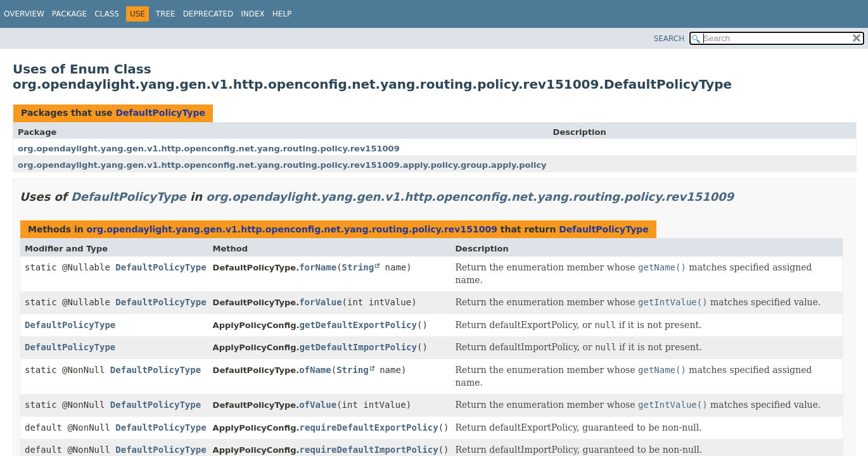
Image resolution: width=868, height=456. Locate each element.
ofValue (318, 405)
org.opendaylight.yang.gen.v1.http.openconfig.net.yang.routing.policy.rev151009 (209, 149)
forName (318, 267)
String (358, 267)
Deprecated (208, 14)
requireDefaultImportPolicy (369, 450)
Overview (24, 14)
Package (69, 14)
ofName (315, 370)
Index (253, 14)
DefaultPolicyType (160, 113)
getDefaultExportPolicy (358, 325)
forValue (320, 302)
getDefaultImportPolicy (358, 347)
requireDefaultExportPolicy (369, 427)
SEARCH (669, 39)
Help (282, 14)
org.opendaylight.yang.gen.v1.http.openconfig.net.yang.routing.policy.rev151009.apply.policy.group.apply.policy (282, 165)
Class (107, 14)
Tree (166, 14)
